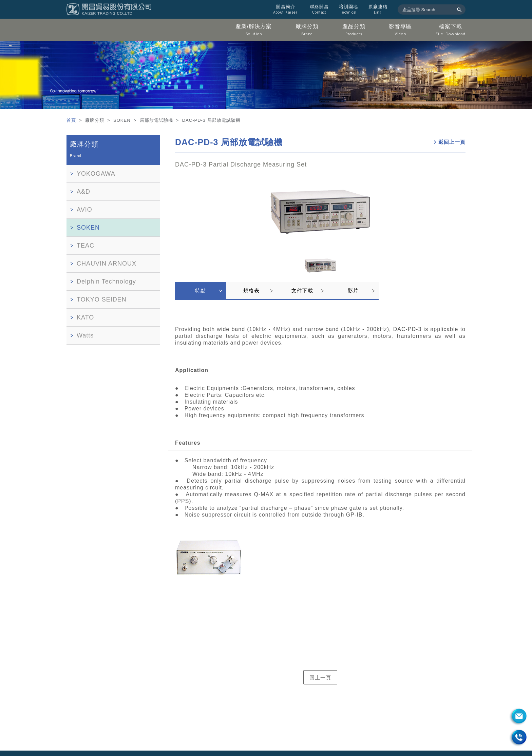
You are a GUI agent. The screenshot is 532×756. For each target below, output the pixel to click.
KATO (85, 317)
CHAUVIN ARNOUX (107, 264)
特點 (201, 290)
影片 (353, 290)
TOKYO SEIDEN (102, 299)
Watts (85, 335)
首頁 (72, 120)
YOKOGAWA (96, 174)
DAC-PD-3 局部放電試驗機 (229, 142)
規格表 (251, 290)
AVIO (84, 210)
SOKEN (88, 228)
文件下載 (302, 290)
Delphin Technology (106, 282)
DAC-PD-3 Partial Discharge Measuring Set (241, 164)
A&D (83, 192)
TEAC (85, 246)
